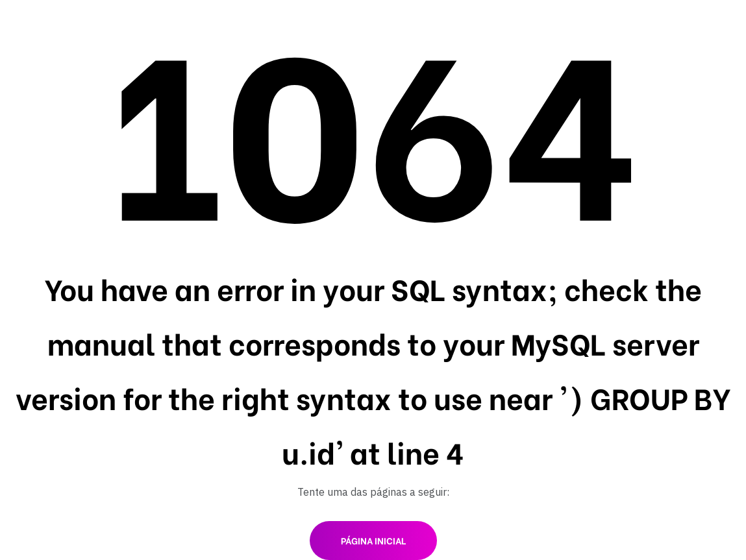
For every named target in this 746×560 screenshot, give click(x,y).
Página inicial (373, 540)
